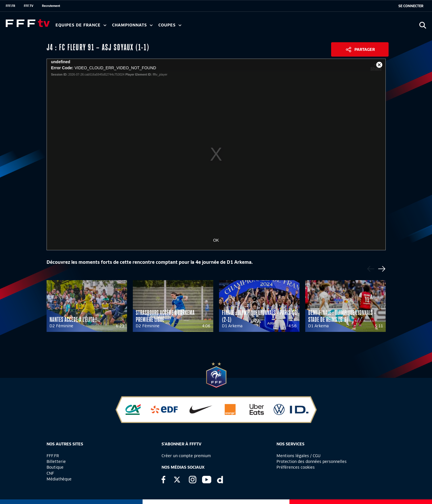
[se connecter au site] (411, 6)
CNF (50, 473)
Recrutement (51, 6)
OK (216, 240)
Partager (365, 49)
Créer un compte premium (186, 456)
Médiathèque (59, 479)
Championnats (132, 25)
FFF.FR (10, 6)
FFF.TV (29, 6)
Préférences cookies (296, 467)
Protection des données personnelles (312, 461)
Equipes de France (81, 25)
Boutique (55, 467)
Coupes (170, 25)
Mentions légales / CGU (298, 456)
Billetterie (56, 461)
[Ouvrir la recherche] (423, 25)
